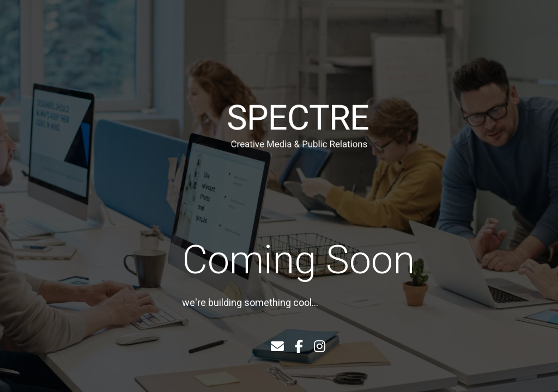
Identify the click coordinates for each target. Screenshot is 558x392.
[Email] (277, 347)
